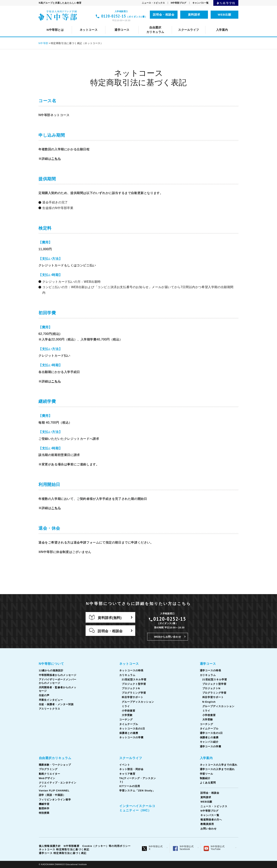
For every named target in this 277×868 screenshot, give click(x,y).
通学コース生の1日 (210, 24)
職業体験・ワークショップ (55, 765)
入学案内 (206, 758)
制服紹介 (205, 778)
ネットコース (129, 664)
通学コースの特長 (101, 24)
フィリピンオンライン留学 (208, 24)
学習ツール (207, 774)
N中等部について (56, 24)
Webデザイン (47, 778)
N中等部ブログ (179, 3)
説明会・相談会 (164, 15)
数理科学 (44, 808)
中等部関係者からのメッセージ (132, 24)
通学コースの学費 (211, 746)
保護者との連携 (129, 733)
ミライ (126, 706)
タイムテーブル (180, 24)
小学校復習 (128, 711)
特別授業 (44, 813)
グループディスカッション (138, 702)
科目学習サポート (133, 697)
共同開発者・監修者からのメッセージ (187, 24)
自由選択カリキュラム (55, 758)
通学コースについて (68, 24)
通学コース (208, 664)
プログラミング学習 (134, 693)
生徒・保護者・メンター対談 (56, 704)
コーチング (155, 24)
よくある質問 (208, 783)
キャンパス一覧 (200, 3)
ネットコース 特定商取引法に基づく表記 (64, 849)
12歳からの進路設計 (89, 24)
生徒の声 (227, 24)
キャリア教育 (141, 24)
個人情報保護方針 (50, 846)
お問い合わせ (209, 829)
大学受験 (127, 715)
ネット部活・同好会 (111, 24)
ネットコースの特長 (101, 24)
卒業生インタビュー (51, 700)
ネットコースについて (65, 24)
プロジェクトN (131, 688)
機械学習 (44, 804)
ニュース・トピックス (153, 3)
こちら (56, 159)
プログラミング (48, 769)
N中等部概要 (72, 846)
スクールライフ (131, 758)
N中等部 (43, 43)
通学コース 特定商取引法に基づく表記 (63, 853)
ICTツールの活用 (222, 24)
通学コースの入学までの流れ (217, 769)
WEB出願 (224, 15)
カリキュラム (131, 24)
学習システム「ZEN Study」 (137, 791)
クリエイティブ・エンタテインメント (77, 24)
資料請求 (194, 15)
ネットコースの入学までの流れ (219, 765)
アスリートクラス (50, 709)
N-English (209, 702)
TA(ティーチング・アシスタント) (180, 24)
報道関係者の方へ (211, 820)
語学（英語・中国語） (167, 24)
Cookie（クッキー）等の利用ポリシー (106, 846)
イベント (84, 24)
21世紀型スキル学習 (134, 679)
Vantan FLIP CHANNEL (128, 24)
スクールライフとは (57, 24)
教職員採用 (207, 824)
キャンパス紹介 (209, 742)
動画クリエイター (50, 774)
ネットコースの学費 (131, 737)
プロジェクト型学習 (134, 684)
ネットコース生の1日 (213, 24)
